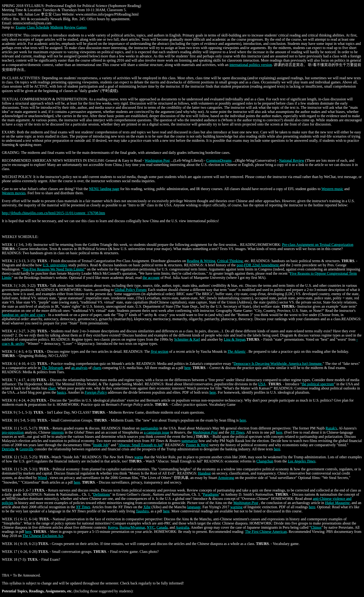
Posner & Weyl (197, 445)
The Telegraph (52, 368)
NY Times (237, 432)
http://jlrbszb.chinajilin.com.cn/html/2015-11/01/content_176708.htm (54, 213)
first (154, 351)
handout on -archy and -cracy (24, 315)
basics (61, 392)
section (163, 351)
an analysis (79, 368)
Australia (182, 527)
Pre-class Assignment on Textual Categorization (318, 245)
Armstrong (226, 478)
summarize (190, 441)
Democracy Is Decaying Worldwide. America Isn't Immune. (278, 364)
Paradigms (211, 494)
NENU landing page (104, 189)
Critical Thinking (230, 261)
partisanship (149, 428)
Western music (332, 189)
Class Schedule (38, 27)
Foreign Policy (96, 392)
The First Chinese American (266, 532)
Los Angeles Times (302, 461)
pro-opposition (13, 432)
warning (236, 507)
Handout (204, 473)
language (194, 507)
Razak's (331, 428)
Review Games (75, 27)
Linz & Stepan (235, 339)
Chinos (316, 527)
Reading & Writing (201, 261)
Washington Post (157, 160)
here (188, 368)
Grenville (26, 449)
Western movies (14, 193)
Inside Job (101, 445)
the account (151, 278)
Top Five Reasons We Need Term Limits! (54, 269)
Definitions (102, 494)
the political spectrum (318, 384)
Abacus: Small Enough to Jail (141, 445)
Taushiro (142, 511)
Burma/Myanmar (132, 527)
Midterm (57, 27)
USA (262, 384)
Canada (162, 527)
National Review (292, 160)
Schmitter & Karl (187, 339)
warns (139, 457)
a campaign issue (157, 432)
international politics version (251, 65)
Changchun (265, 461)
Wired (42, 478)
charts (97, 368)
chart (52, 388)
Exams (21, 27)
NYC (151, 527)
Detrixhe (8, 449)
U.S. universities (55, 265)
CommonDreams (219, 160)
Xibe (147, 507)
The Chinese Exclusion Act (43, 536)
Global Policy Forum (130, 290)
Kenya (113, 527)
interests (57, 432)
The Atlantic (237, 351)
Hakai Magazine (337, 503)
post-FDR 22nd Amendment (258, 265)
